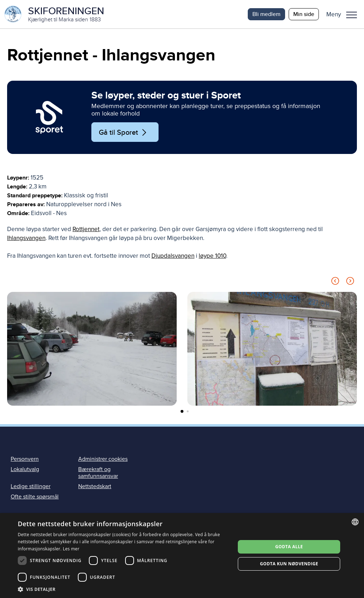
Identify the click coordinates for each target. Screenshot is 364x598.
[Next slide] (350, 282)
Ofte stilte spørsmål (35, 497)
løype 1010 (212, 256)
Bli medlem (266, 14)
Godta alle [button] (289, 547)
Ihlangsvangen (26, 238)
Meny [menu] (352, 15)
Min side (304, 14)
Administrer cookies (103, 459)
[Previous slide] (335, 282)
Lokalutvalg (25, 469)
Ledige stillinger (31, 486)
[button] (344, 14)
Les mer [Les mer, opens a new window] (71, 549)
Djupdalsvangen (173, 256)
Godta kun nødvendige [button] (289, 564)
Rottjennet (86, 229)
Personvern (25, 459)
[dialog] (182, 556)
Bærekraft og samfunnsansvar (98, 473)
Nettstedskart (95, 486)
